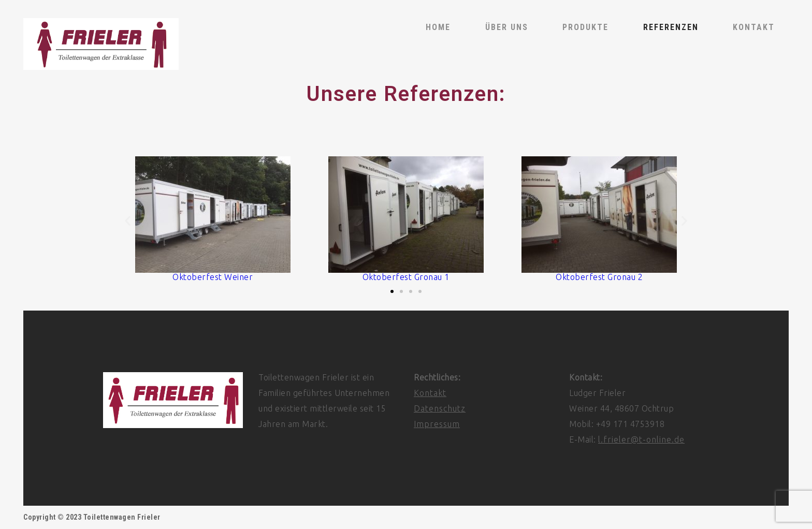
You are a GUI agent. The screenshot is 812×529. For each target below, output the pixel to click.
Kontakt (430, 393)
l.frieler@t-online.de (641, 439)
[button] (128, 221)
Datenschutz (440, 408)
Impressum (437, 424)
